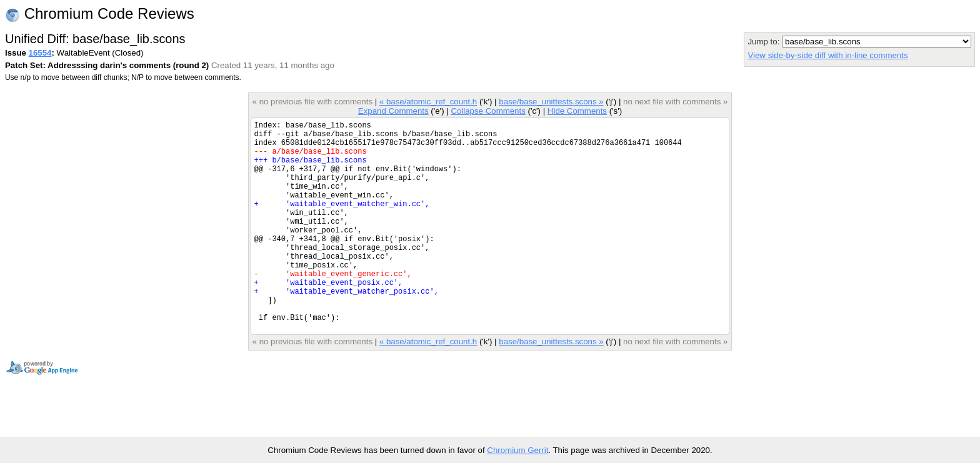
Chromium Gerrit (517, 450)
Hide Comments (577, 111)
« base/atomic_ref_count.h (428, 102)
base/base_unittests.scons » (551, 102)
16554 (40, 53)
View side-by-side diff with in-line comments (827, 55)
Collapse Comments (488, 111)
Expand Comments (393, 111)
